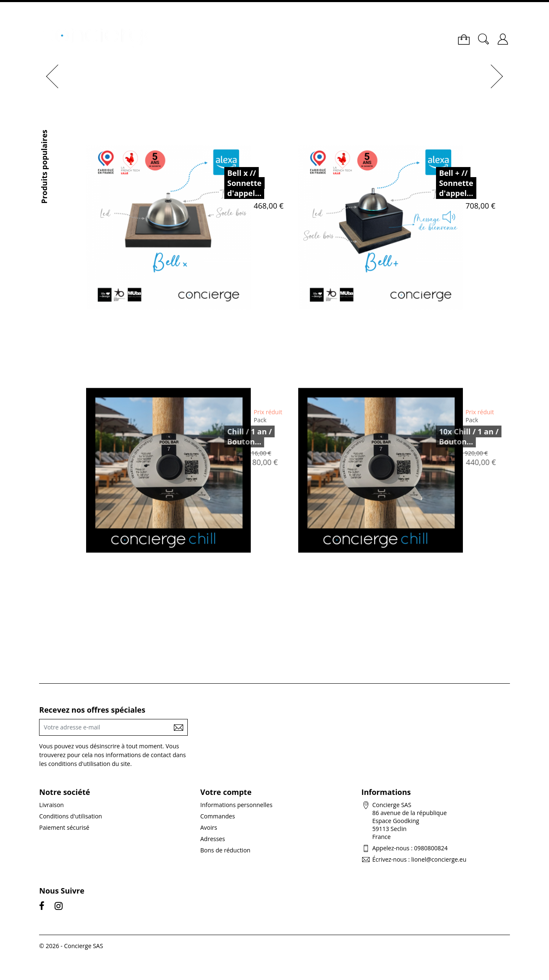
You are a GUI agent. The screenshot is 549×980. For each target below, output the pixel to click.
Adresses (213, 839)
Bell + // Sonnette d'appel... (456, 183)
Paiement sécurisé (64, 827)
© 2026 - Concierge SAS (71, 946)
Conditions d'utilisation (71, 816)
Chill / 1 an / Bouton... (239, 436)
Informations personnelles (236, 805)
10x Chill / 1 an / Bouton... (458, 436)
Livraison (51, 805)
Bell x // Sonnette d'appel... (244, 183)
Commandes (218, 816)
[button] (50, 76)
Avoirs (209, 827)
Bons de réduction (225, 850)
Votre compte (226, 792)
